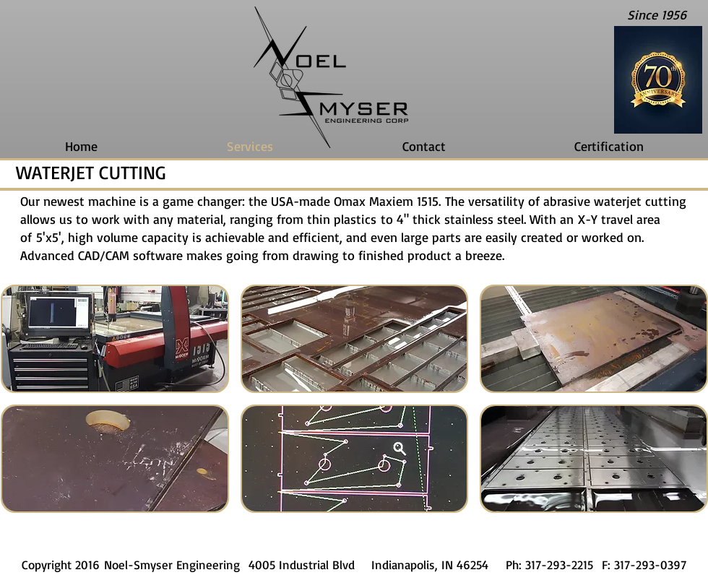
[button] (115, 339)
